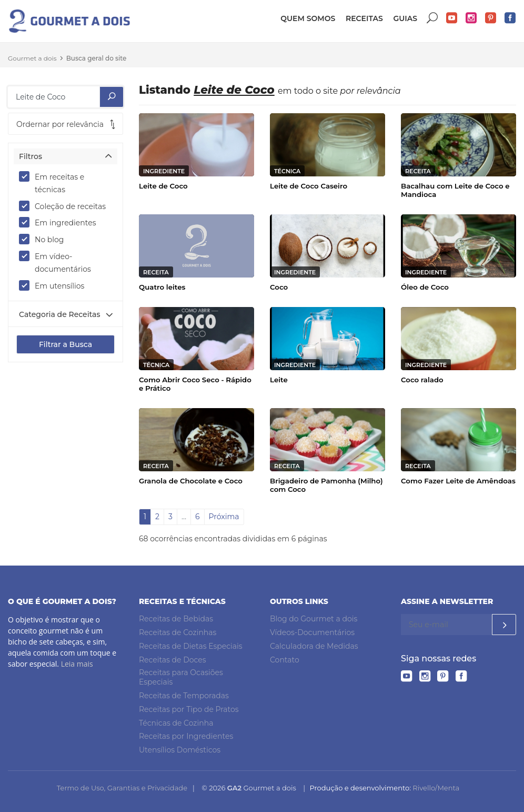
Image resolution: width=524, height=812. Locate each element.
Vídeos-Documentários (312, 632)
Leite (279, 380)
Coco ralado (422, 380)
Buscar (432, 18)
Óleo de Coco (425, 287)
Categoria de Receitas (59, 314)
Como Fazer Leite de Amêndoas (458, 481)
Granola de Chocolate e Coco (191, 481)
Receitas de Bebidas (176, 619)
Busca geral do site (97, 58)
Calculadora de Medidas (314, 646)
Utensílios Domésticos (180, 750)
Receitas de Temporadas (184, 696)
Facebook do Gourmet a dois (510, 18)
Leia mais (77, 664)
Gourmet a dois (32, 58)
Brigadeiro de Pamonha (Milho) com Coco (326, 485)
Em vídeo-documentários (58, 262)
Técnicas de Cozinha (176, 723)
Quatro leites (162, 287)
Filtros (31, 156)
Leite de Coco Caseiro (309, 186)
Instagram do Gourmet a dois (471, 18)
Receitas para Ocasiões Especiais (181, 677)
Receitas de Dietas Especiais (191, 646)
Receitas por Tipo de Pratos (189, 709)
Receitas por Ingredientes (186, 736)
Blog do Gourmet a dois (314, 619)
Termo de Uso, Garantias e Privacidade (122, 788)
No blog (45, 239)
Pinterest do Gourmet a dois (491, 18)
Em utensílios (55, 285)
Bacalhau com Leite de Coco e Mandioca (455, 190)
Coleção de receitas (65, 206)
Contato (285, 660)
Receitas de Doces (173, 660)
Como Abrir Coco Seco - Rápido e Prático (195, 384)
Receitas (364, 18)
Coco (279, 287)
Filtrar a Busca (65, 344)
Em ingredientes (61, 222)
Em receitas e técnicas (52, 183)
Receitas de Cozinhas (178, 632)
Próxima (224, 517)
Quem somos (308, 18)
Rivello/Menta (436, 788)
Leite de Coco (163, 186)
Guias (405, 18)
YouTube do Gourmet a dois (452, 18)
